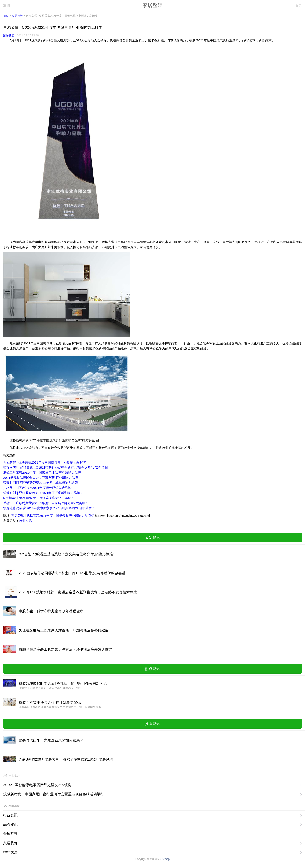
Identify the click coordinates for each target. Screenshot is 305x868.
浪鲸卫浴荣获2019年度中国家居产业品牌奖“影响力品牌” (43, 473)
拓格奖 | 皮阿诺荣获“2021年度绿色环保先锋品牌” (38, 488)
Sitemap (165, 859)
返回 (7, 5)
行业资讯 (25, 521)
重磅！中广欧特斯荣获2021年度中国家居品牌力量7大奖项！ (46, 503)
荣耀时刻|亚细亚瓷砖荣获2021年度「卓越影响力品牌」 (42, 483)
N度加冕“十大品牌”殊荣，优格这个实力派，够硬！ (39, 498)
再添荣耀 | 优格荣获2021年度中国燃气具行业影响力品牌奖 (45, 462)
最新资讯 (152, 538)
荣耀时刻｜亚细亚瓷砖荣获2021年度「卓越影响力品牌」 (43, 493)
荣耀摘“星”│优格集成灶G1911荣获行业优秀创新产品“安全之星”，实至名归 (55, 467)
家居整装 (152, 5)
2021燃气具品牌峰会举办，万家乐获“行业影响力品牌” (41, 478)
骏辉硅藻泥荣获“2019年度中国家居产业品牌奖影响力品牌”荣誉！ (49, 508)
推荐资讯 (152, 724)
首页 (298, 5)
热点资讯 (152, 669)
